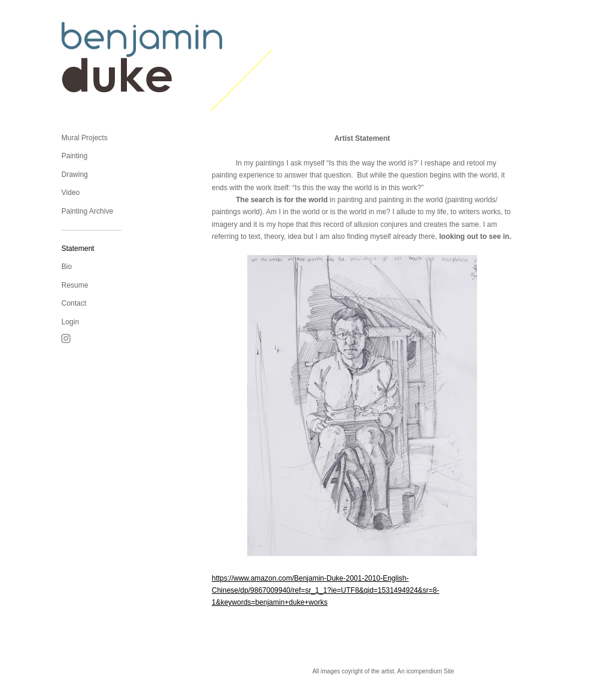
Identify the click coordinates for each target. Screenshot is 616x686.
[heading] (91, 66)
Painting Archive (87, 211)
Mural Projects (85, 138)
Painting (74, 156)
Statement (78, 249)
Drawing (75, 175)
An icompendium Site (426, 671)
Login (70, 322)
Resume (75, 285)
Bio (66, 267)
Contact (74, 303)
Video (70, 193)
